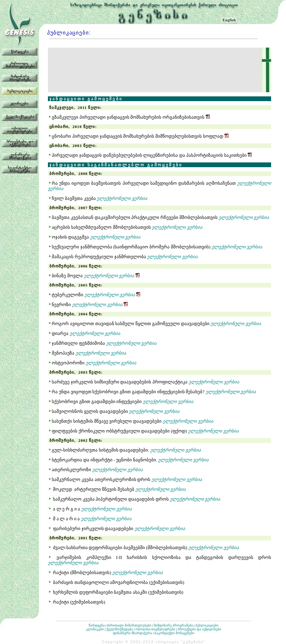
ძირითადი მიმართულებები (129, 625)
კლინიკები (95, 629)
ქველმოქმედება (120, 629)
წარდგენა (97, 625)
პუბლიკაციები (207, 625)
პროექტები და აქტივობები (199, 629)
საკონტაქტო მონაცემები (174, 633)
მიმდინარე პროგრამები (174, 625)
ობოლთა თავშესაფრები (155, 629)
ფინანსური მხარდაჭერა (132, 633)
